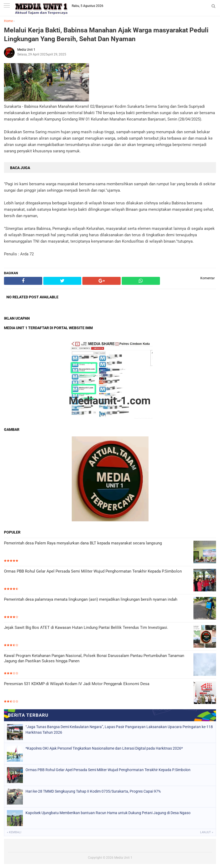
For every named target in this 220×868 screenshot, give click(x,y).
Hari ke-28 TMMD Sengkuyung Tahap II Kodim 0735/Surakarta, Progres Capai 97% (93, 791)
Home (8, 21)
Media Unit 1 (123, 858)
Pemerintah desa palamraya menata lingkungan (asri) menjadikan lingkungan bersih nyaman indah (91, 599)
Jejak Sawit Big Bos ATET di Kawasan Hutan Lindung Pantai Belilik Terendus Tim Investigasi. (86, 628)
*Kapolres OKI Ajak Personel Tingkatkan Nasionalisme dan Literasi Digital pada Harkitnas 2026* (104, 748)
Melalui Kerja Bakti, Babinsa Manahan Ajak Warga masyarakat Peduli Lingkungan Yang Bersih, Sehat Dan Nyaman (106, 35)
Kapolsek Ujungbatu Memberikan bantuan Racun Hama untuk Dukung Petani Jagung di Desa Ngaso (108, 813)
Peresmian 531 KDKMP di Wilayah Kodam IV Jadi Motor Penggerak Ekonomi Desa (77, 684)
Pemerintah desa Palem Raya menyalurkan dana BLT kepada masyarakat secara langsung (83, 543)
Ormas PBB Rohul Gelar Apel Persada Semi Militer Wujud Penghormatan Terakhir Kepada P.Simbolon (93, 571)
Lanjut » (207, 832)
